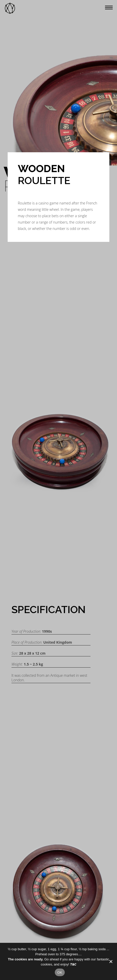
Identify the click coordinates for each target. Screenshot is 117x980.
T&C (73, 964)
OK (60, 972)
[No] (111, 961)
